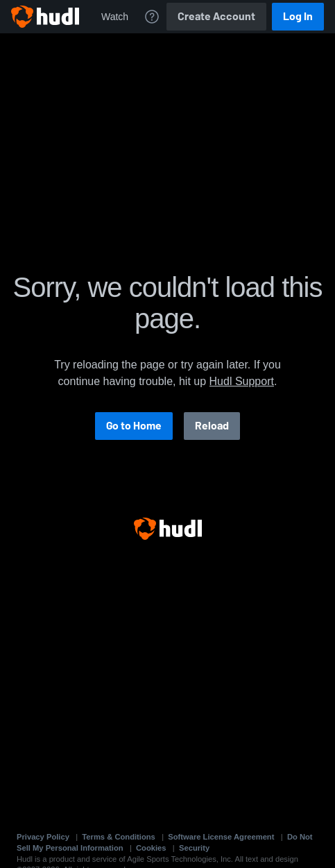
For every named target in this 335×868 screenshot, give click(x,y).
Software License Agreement (221, 837)
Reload (212, 426)
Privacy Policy (43, 837)
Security (194, 848)
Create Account (216, 16)
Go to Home (134, 426)
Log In (298, 16)
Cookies (151, 848)
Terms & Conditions (118, 837)
